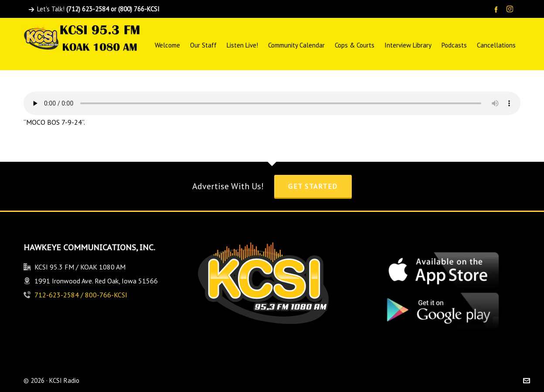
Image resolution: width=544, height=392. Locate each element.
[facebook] (497, 9)
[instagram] (511, 10)
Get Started (313, 186)
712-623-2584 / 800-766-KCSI (81, 295)
